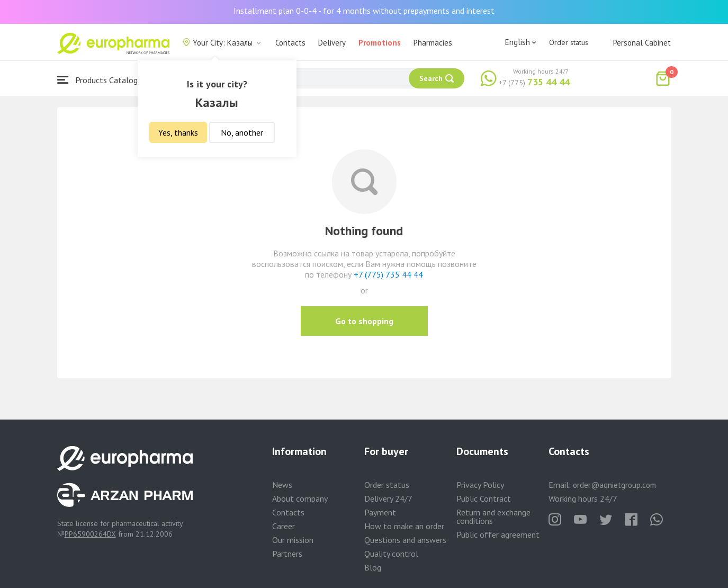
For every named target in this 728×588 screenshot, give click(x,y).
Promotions (380, 43)
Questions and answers (405, 540)
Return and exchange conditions (493, 516)
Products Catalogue (102, 80)
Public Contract (484, 498)
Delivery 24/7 (388, 498)
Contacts (290, 43)
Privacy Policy (480, 485)
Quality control (391, 554)
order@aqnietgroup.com (614, 485)
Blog (373, 567)
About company (300, 498)
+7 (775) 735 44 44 (388, 274)
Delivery (332, 43)
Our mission (293, 540)
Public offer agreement (498, 534)
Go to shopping (364, 321)
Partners (287, 554)
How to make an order (404, 526)
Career (284, 526)
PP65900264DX (90, 534)
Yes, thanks (178, 132)
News (282, 485)
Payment (380, 512)
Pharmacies (433, 43)
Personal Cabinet (642, 43)
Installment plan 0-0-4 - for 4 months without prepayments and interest (364, 11)
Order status (569, 42)
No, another (242, 132)
